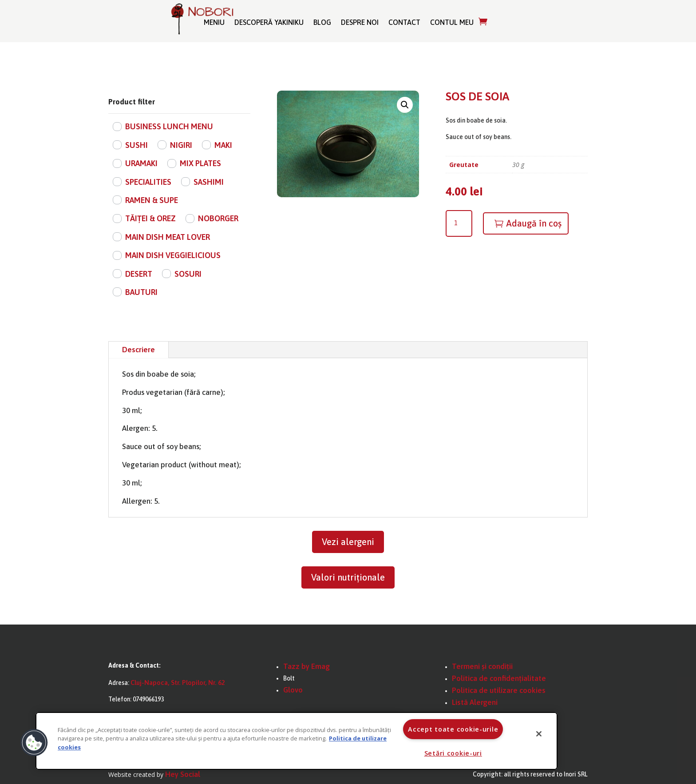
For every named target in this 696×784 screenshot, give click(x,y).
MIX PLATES (200, 163)
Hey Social (183, 774)
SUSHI (136, 145)
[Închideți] (539, 734)
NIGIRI (181, 145)
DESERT (139, 274)
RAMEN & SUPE (152, 200)
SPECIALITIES (148, 182)
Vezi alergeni (348, 542)
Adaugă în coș (534, 223)
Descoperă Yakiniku (269, 22)
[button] (405, 105)
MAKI (223, 145)
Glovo (293, 690)
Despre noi (360, 22)
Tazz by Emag (306, 666)
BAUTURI (141, 292)
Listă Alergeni (475, 702)
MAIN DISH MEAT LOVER (168, 237)
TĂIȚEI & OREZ (150, 218)
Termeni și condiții (482, 666)
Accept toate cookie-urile (453, 729)
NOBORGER (218, 218)
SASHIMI (209, 182)
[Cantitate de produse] (459, 223)
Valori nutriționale (348, 577)
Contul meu (452, 22)
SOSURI (188, 274)
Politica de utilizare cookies (499, 690)
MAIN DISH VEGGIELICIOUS (173, 255)
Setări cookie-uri (453, 753)
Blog (322, 22)
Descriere (138, 350)
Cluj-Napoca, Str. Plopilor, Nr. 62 (178, 683)
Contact (404, 22)
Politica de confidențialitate (499, 678)
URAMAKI (141, 163)
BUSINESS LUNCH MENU (169, 126)
